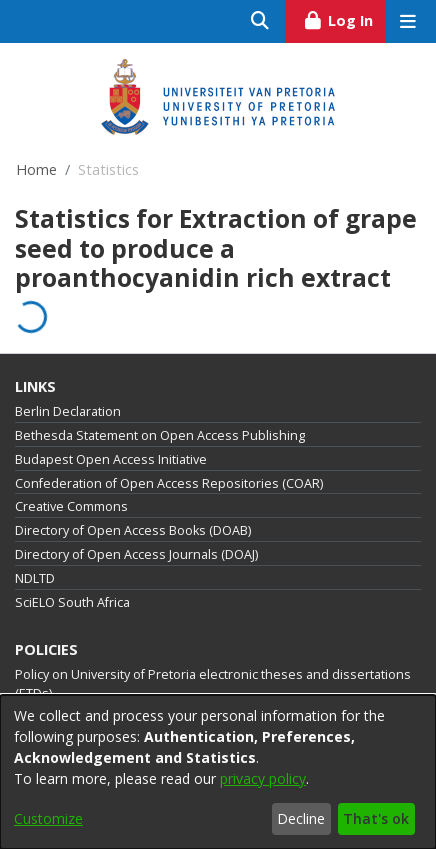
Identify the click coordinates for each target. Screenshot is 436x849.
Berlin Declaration (68, 411)
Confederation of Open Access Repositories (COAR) (169, 483)
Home (36, 169)
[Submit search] (260, 21)
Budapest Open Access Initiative (111, 459)
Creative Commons (71, 506)
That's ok (376, 818)
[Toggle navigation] (407, 21)
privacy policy (263, 778)
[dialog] (218, 772)
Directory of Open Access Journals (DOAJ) (136, 554)
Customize (48, 818)
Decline (301, 818)
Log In (344, 18)
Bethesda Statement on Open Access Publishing (160, 435)
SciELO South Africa (72, 602)
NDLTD (35, 578)
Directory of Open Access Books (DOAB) (133, 530)
